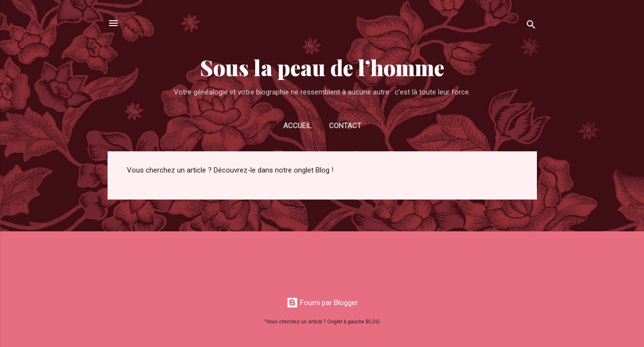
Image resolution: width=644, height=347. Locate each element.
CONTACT (345, 126)
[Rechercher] (531, 26)
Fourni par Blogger (322, 303)
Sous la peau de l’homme (322, 67)
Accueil (297, 126)
